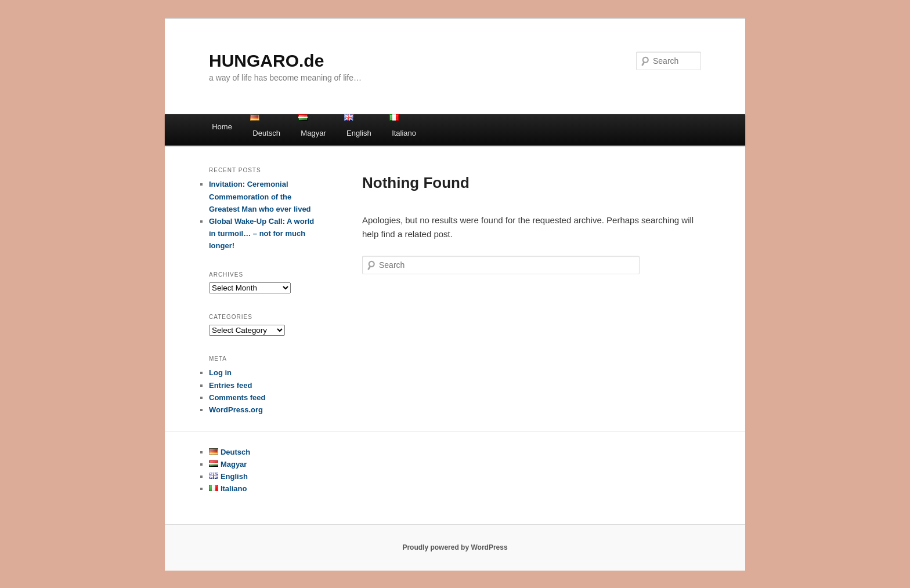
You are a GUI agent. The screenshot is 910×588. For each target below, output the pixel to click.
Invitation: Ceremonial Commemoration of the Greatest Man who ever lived (260, 196)
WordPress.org (236, 410)
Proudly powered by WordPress (455, 547)
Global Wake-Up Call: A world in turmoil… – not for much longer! (261, 233)
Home (222, 127)
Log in (220, 373)
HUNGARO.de (266, 61)
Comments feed (237, 398)
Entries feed (230, 385)
